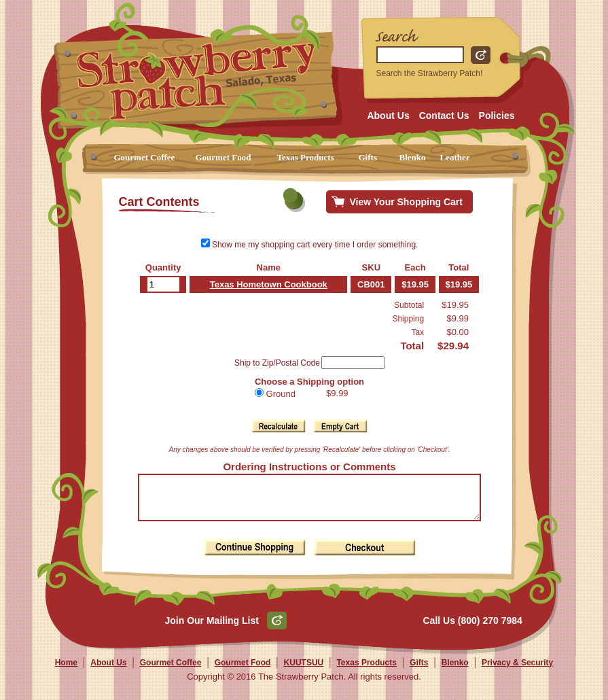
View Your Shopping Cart (406, 202)
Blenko (413, 157)
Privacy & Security (517, 671)
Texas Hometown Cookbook (264, 284)
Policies (497, 116)
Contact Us (444, 116)
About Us (388, 116)
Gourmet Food (223, 157)
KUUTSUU (304, 671)
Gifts (368, 157)
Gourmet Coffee (145, 157)
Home (66, 671)
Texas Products (306, 157)
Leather (455, 157)
